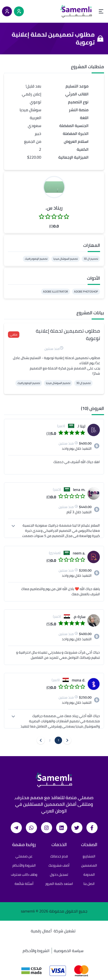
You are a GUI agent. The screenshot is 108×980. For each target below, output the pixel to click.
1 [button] (58, 740)
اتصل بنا (89, 884)
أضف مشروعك (59, 865)
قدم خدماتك (59, 856)
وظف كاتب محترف (24, 874)
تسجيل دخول (59, 874)
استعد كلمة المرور (59, 884)
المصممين (89, 865)
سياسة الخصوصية (69, 951)
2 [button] (50, 740)
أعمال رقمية (41, 931)
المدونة (89, 874)
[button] (54, 187)
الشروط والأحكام (24, 865)
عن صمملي (24, 856)
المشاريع (89, 856)
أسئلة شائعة (24, 884)
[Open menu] (101, 11)
